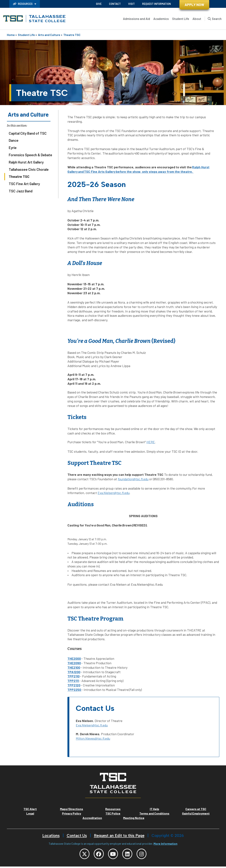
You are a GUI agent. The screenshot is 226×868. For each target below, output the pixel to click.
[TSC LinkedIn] (129, 855)
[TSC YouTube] (113, 855)
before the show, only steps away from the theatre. (155, 172)
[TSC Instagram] (146, 855)
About (197, 19)
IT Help (154, 809)
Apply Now (194, 5)
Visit (131, 4)
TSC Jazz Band (21, 191)
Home (11, 35)
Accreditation (92, 818)
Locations (51, 836)
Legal (30, 813)
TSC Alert (30, 809)
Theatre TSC (72, 35)
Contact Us (77, 836)
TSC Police (113, 813)
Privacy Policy (72, 813)
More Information (165, 844)
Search (217, 19)
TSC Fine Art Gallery (24, 184)
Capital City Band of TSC (28, 133)
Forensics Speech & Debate (30, 155)
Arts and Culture (49, 35)
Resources (23, 4)
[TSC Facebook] (97, 855)
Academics (161, 19)
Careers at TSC (196, 809)
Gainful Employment (196, 813)
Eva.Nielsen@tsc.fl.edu (114, 493)
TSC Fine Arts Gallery (100, 172)
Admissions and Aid (136, 19)
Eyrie (13, 148)
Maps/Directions (72, 809)
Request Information (157, 4)
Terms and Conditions (154, 813)
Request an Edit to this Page (119, 836)
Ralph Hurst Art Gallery (26, 162)
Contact (115, 4)
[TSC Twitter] (81, 855)
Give (99, 4)
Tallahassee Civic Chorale (29, 169)
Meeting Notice (134, 818)
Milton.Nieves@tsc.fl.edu (93, 738)
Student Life (181, 19)
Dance (14, 140)
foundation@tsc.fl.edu (133, 479)
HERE (151, 442)
